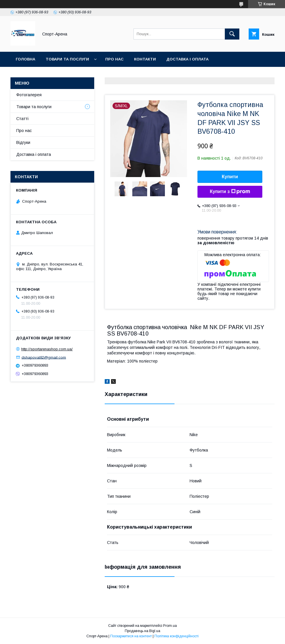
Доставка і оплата (187, 59)
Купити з (230, 192)
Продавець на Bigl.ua (142, 631)
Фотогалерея (29, 95)
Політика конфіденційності (177, 636)
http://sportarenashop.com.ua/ (47, 349)
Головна (25, 59)
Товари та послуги (67, 59)
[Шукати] (232, 34)
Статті (22, 119)
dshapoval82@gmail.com (44, 357)
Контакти (145, 59)
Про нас (114, 59)
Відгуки (23, 142)
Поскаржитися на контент (131, 636)
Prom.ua (170, 626)
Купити (230, 177)
